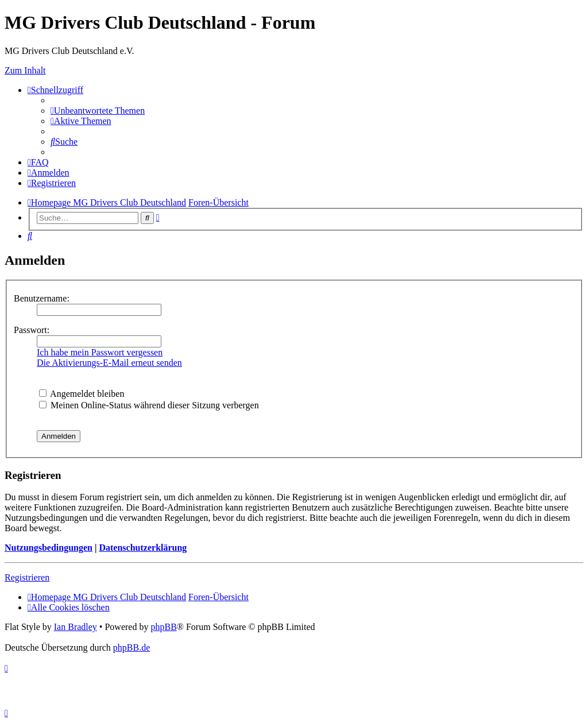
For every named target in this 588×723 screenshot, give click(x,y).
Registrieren (27, 577)
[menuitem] (98, 111)
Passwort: (32, 330)
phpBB (163, 627)
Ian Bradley (76, 627)
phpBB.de (131, 647)
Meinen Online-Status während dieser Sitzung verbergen (149, 405)
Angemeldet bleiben (82, 394)
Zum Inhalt (25, 70)
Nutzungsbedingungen (49, 548)
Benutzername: (42, 298)
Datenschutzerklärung (143, 548)
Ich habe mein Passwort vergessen (100, 352)
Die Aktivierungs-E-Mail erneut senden (109, 363)
